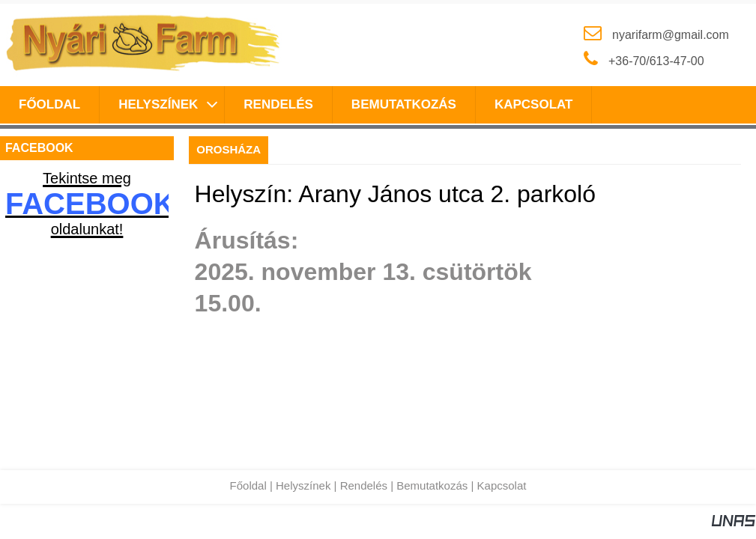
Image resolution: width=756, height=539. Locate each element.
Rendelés (364, 485)
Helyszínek (303, 485)
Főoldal (248, 485)
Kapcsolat (502, 485)
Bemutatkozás (432, 485)
